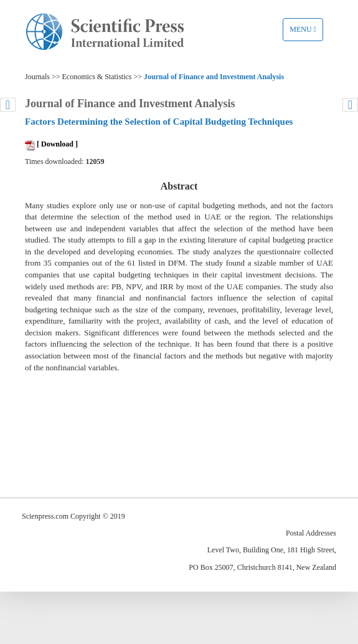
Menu (306, 32)
